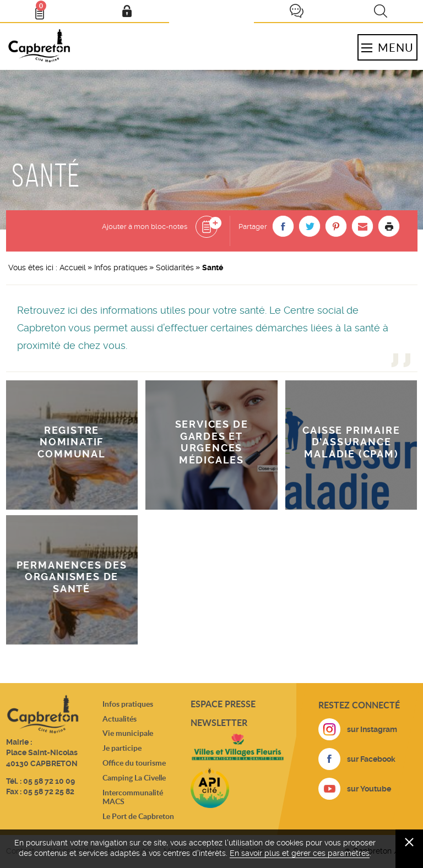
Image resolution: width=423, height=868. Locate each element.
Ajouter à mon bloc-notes (145, 226)
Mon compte (127, 11)
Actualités (120, 719)
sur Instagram (372, 729)
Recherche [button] (381, 11)
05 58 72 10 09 (49, 781)
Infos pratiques (121, 268)
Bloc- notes (45, 9)
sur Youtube (369, 789)
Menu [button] (387, 47)
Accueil (73, 268)
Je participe (296, 11)
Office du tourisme (134, 763)
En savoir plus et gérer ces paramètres (300, 853)
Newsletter (219, 722)
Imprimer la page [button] (389, 226)
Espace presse (223, 704)
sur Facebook (371, 759)
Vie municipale (128, 733)
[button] (283, 226)
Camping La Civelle (134, 777)
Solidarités (175, 268)
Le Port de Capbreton (138, 816)
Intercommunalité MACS (133, 797)
